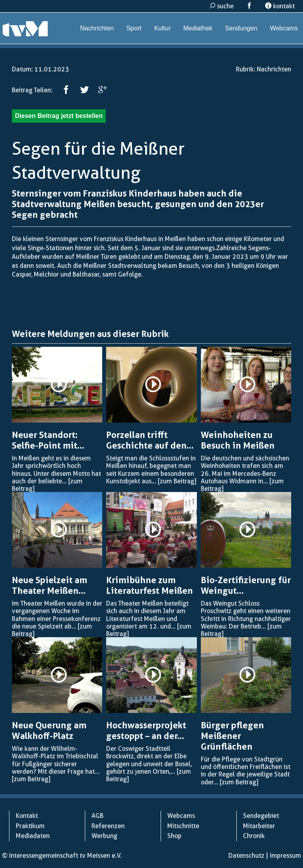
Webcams (284, 28)
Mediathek (198, 28)
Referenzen (108, 826)
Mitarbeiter (259, 826)
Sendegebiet (261, 816)
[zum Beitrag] (177, 481)
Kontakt (27, 816)
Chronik (254, 836)
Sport (134, 28)
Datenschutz (246, 856)
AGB (97, 816)
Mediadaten (33, 836)
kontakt (280, 6)
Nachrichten (97, 28)
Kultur (163, 28)
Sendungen (241, 28)
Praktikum (30, 826)
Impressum (285, 856)
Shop (174, 836)
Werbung (104, 836)
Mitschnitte (183, 826)
